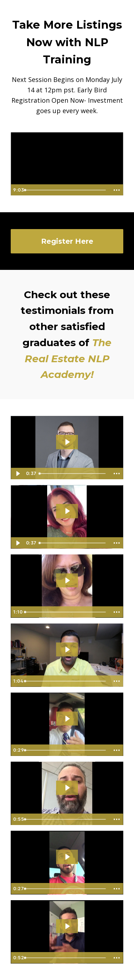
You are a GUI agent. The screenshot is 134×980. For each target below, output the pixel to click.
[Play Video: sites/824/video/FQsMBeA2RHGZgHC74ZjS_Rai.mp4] (67, 857)
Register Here (67, 241)
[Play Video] (18, 474)
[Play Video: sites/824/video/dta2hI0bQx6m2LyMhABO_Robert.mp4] (67, 788)
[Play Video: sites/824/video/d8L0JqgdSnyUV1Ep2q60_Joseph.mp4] (67, 719)
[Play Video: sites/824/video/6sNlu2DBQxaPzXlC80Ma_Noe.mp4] (67, 926)
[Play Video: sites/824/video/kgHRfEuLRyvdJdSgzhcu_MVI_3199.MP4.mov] (67, 649)
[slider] (66, 190)
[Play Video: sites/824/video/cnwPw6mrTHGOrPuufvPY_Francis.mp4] (67, 580)
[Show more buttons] (116, 190)
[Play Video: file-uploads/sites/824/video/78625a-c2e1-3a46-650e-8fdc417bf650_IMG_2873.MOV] (67, 442)
